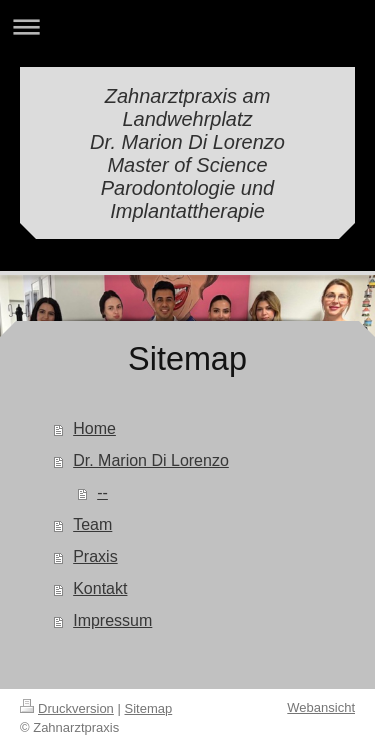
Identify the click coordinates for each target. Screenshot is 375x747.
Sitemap (149, 708)
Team (92, 524)
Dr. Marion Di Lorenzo (151, 460)
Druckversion (67, 708)
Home (94, 428)
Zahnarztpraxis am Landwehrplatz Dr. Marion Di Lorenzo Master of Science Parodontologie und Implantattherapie (187, 153)
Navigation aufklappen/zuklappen (187, 26)
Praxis (95, 556)
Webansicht (321, 707)
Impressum (112, 620)
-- (102, 492)
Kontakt (100, 588)
